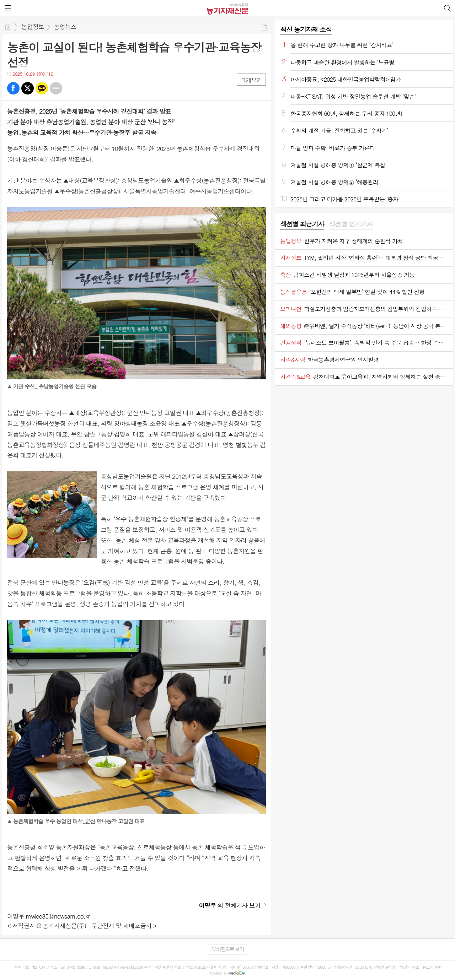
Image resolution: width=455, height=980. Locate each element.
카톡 (42, 88)
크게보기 (251, 80)
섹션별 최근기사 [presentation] (302, 224)
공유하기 (264, 27)
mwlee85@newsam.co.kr (58, 916)
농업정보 (33, 27)
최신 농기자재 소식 (306, 29)
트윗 (28, 88)
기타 (56, 88)
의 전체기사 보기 (230, 905)
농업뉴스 (65, 27)
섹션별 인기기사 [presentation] (351, 224)
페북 (13, 88)
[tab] (302, 224)
